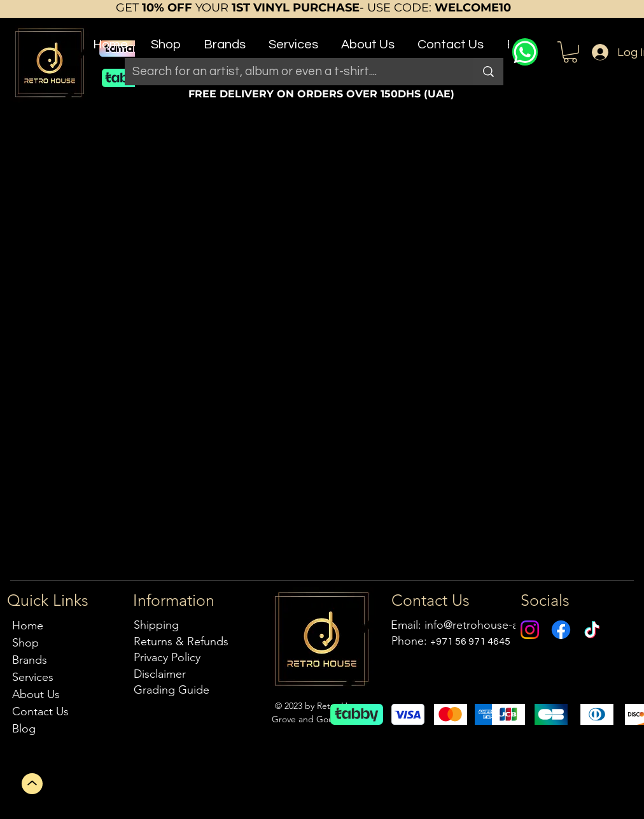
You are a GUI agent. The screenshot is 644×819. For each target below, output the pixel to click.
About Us (36, 694)
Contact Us (40, 711)
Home (28, 626)
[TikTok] (592, 630)
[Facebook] (561, 630)
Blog (24, 729)
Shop (25, 643)
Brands (30, 660)
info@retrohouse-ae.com (487, 625)
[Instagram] (530, 630)
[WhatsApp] (525, 52)
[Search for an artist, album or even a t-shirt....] (290, 72)
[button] (166, 39)
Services (33, 677)
